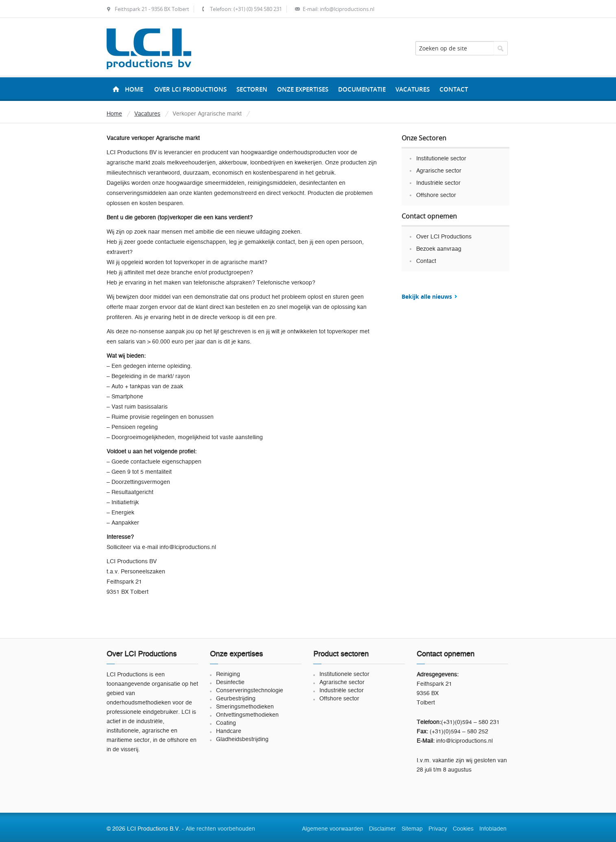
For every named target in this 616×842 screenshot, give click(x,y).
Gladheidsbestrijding (242, 739)
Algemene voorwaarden (333, 829)
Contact (426, 261)
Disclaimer (382, 829)
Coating (226, 723)
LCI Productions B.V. (149, 49)
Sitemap (412, 829)
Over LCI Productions (444, 237)
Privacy (438, 829)
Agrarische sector (439, 171)
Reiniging (228, 674)
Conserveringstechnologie (250, 691)
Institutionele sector (441, 159)
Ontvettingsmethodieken (247, 715)
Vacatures (147, 114)
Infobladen (493, 829)
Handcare (229, 731)
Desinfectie (230, 682)
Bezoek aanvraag (439, 249)
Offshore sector (436, 195)
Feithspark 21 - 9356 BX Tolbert (152, 9)
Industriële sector (438, 183)
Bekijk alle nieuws (427, 296)
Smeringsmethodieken (245, 707)
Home (134, 89)
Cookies (463, 829)
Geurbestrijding (236, 699)
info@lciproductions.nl (347, 9)
